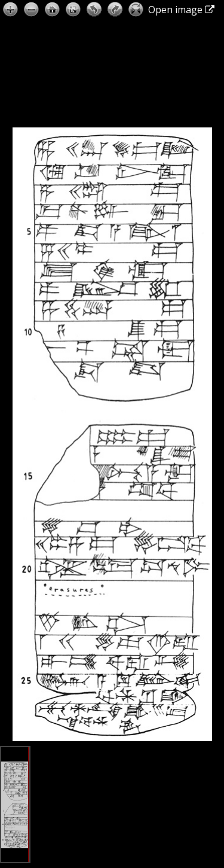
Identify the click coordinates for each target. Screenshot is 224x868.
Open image (181, 10)
